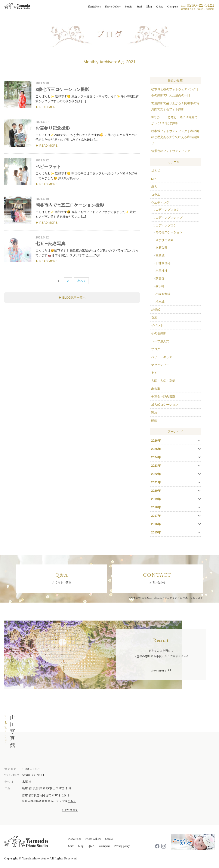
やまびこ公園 (164, 240)
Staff (71, 846)
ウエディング (160, 202)
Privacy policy (122, 846)
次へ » (81, 281)
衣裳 (154, 317)
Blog (81, 846)
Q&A (91, 846)
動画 (154, 420)
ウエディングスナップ (167, 217)
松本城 (160, 302)
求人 (154, 187)
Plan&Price (75, 839)
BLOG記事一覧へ (74, 298)
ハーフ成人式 (160, 341)
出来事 (156, 389)
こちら (72, 801)
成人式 (156, 171)
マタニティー (160, 365)
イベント (157, 325)
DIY (154, 179)
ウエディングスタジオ (167, 210)
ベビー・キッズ (162, 357)
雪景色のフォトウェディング (171, 151)
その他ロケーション (169, 232)
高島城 (160, 255)
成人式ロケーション (165, 405)
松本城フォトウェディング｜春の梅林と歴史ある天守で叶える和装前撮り (175, 137)
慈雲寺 (160, 278)
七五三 (156, 373)
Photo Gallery (93, 839)
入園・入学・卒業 (163, 381)
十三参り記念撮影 (163, 397)
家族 (154, 412)
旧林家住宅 (163, 263)
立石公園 (161, 248)
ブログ (156, 349)
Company (104, 846)
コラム (156, 195)
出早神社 (161, 271)
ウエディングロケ (164, 225)
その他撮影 (159, 333)
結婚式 (156, 310)
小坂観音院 (163, 294)
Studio (109, 839)
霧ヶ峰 (160, 286)
